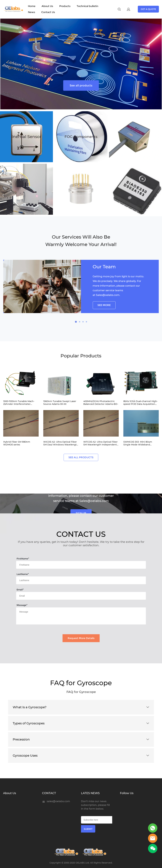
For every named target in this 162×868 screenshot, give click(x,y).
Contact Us (48, 12)
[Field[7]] (81, 565)
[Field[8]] (81, 580)
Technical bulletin (87, 6)
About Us (47, 6)
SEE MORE (104, 305)
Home (32, 6)
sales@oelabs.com (58, 801)
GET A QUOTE (148, 9)
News (31, 12)
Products (65, 6)
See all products (81, 85)
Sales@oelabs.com (108, 295)
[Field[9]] (81, 596)
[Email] (97, 820)
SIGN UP (81, 513)
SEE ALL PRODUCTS (81, 457)
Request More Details (81, 638)
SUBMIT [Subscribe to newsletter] (88, 829)
